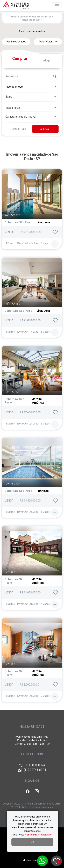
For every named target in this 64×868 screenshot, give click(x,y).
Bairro (9, 97)
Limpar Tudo (19, 129)
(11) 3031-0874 (32, 765)
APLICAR (45, 129)
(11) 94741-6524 (32, 770)
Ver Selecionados (16, 42)
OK (32, 842)
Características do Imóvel (21, 117)
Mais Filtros (13, 108)
